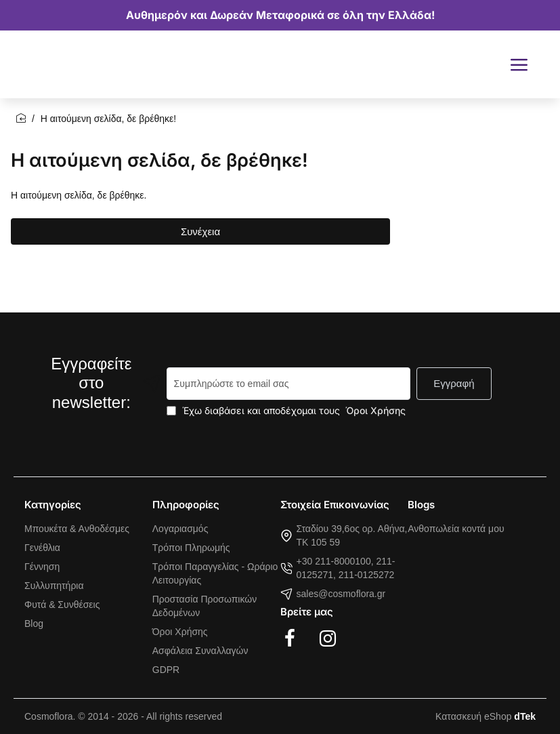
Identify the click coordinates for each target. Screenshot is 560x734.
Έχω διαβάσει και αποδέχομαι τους (287, 410)
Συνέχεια (200, 231)
